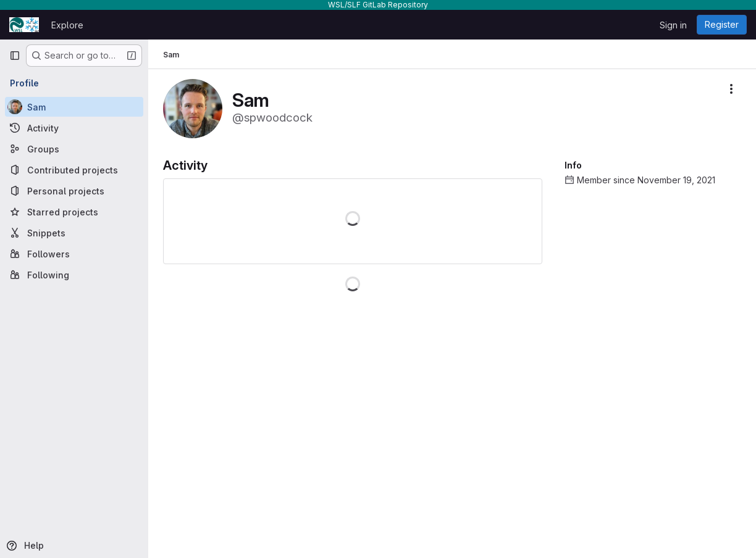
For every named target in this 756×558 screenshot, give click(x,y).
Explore (67, 25)
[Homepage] (24, 25)
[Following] (74, 275)
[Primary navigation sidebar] (15, 56)
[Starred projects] (74, 212)
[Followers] (74, 254)
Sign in (673, 25)
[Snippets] (74, 233)
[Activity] (74, 128)
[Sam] (74, 107)
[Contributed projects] (74, 170)
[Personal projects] (74, 191)
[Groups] (74, 149)
